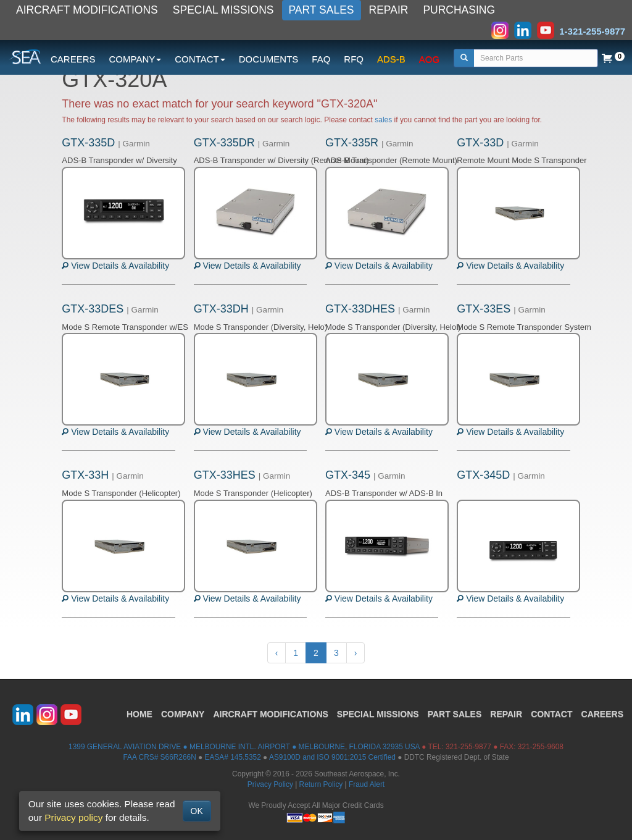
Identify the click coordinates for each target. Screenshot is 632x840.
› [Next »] (356, 653)
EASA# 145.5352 (233, 757)
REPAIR (389, 10)
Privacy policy (73, 817)
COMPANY (183, 714)
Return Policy (321, 784)
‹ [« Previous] (277, 653)
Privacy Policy (270, 784)
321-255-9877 (468, 747)
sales (383, 120)
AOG (429, 59)
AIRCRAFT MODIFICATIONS (87, 10)
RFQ (354, 59)
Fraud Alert (367, 784)
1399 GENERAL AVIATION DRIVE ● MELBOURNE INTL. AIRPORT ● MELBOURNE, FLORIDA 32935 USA (244, 747)
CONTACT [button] (200, 59)
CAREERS (73, 59)
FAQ (321, 59)
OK (197, 811)
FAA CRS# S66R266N (159, 757)
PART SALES (322, 10)
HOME (139, 714)
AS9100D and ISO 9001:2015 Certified (332, 757)
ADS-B (391, 59)
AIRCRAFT (270, 714)
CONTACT (551, 714)
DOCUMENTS (269, 59)
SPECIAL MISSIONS (223, 10)
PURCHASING (459, 10)
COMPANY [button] (135, 59)
